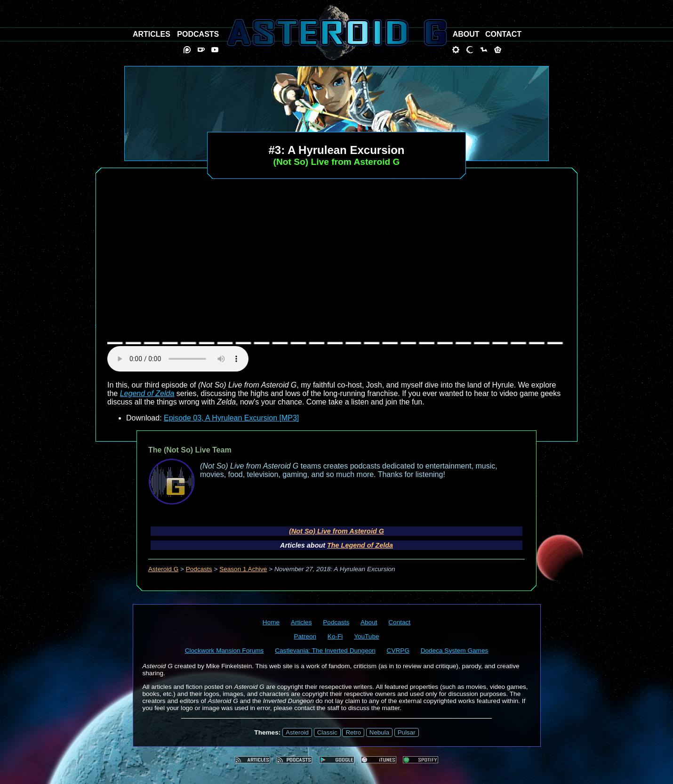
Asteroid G (163, 569)
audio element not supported (178, 359)
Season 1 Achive (243, 569)
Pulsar (407, 732)
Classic (327, 732)
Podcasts (199, 569)
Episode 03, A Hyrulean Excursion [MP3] (231, 418)
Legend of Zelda (147, 393)
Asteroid (297, 732)
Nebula (379, 732)
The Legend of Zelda (360, 545)
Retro (353, 732)
